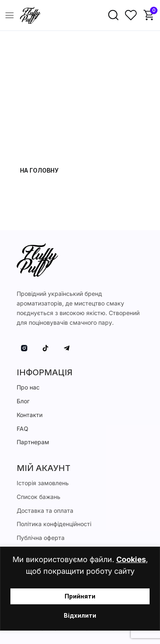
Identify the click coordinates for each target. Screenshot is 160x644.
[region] (80, 589)
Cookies (131, 559)
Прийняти (80, 596)
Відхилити (80, 615)
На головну (39, 170)
